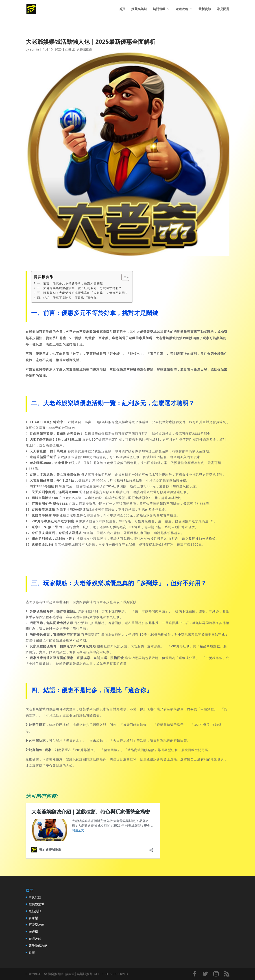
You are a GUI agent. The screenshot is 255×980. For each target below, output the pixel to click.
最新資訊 (205, 9)
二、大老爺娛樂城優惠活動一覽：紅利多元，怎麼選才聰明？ (79, 288)
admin (34, 49)
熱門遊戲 (159, 9)
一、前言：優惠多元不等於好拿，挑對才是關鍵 (70, 283)
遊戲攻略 (182, 9)
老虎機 (33, 932)
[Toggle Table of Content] (123, 277)
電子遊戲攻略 (38, 946)
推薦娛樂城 (139, 9)
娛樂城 (70, 49)
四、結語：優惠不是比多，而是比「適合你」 (68, 298)
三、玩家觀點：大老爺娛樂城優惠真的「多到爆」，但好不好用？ (83, 293)
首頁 (122, 9)
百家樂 (33, 918)
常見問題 (223, 9)
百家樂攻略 (37, 925)
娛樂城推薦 (84, 49)
